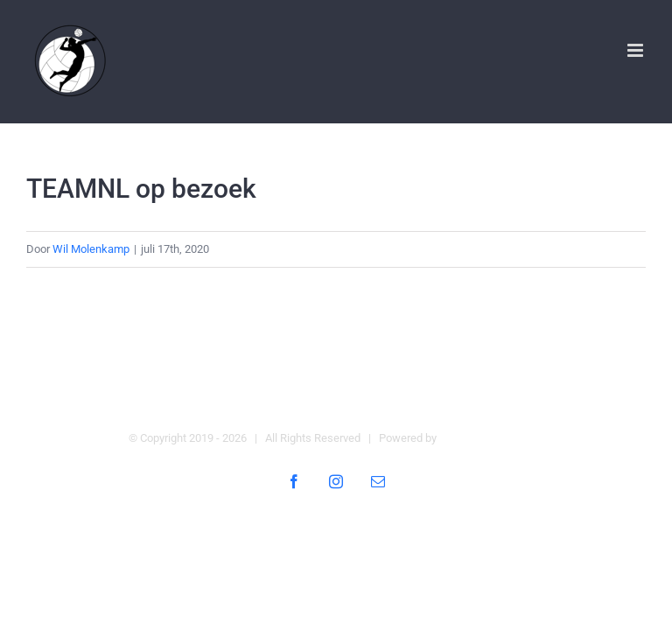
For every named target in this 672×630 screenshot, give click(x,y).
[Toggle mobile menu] (637, 50)
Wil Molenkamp (91, 249)
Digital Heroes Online (491, 438)
